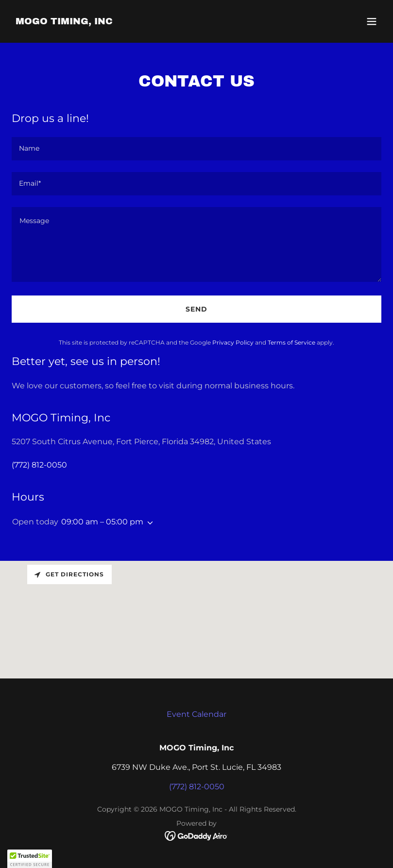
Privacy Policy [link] (233, 342)
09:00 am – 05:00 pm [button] (102, 522)
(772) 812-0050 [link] (39, 465)
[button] (372, 21)
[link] (64, 22)
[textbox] (196, 149)
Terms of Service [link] (291, 342)
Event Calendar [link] (196, 714)
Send (196, 309)
